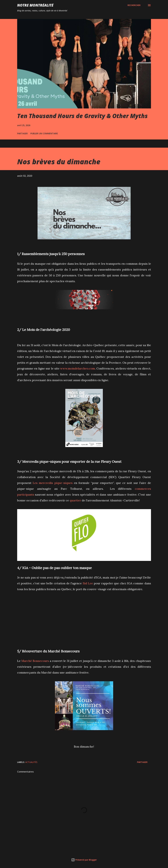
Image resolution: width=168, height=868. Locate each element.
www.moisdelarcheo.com (78, 368)
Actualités (31, 762)
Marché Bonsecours (35, 661)
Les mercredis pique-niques (53, 483)
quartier (75, 500)
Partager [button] (22, 133)
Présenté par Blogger (84, 860)
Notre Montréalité (35, 5)
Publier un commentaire (44, 133)
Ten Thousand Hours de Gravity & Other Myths (82, 116)
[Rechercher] (134, 5)
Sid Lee (88, 583)
